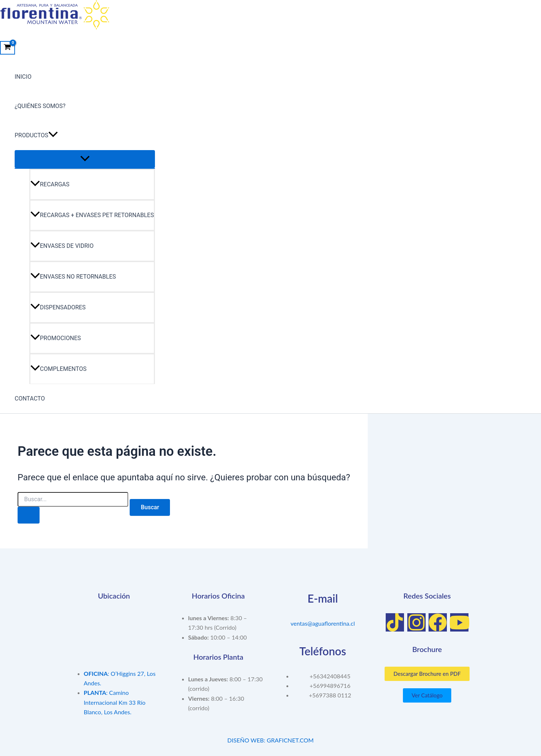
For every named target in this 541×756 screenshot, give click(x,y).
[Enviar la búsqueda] (29, 515)
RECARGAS (50, 184)
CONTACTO (30, 399)
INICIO (23, 77)
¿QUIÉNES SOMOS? (40, 106)
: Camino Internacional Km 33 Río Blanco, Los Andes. (115, 702)
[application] (53, 135)
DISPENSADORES (58, 307)
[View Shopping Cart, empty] (8, 48)
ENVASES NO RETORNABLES (73, 277)
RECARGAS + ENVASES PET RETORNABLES (92, 215)
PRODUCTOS (36, 135)
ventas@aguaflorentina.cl (323, 623)
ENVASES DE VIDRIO (62, 246)
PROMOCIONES (56, 338)
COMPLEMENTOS (58, 369)
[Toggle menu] (85, 159)
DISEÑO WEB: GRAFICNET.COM (271, 740)
